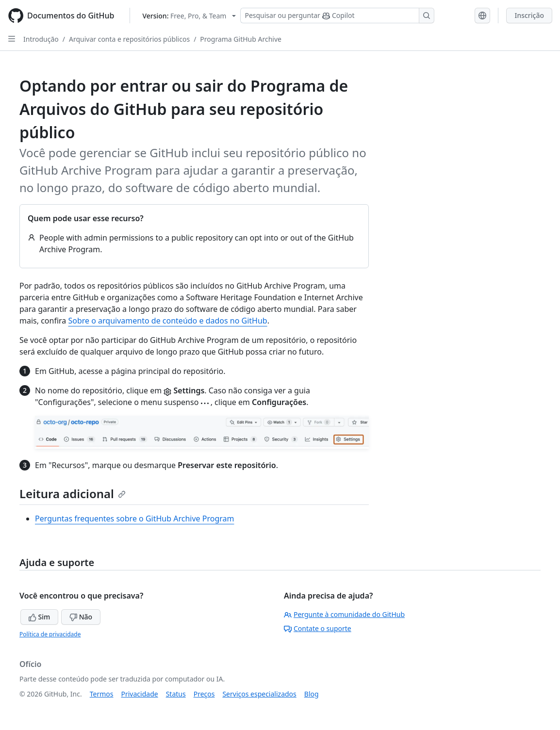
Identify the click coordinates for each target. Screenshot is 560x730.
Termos (102, 694)
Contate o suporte (318, 628)
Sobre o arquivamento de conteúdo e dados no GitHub (167, 321)
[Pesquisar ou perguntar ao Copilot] (337, 16)
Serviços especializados (259, 694)
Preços (204, 694)
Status (176, 694)
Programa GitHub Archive (241, 39)
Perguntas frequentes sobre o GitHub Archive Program (134, 519)
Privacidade (140, 694)
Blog (312, 694)
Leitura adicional (73, 494)
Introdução (41, 39)
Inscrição (529, 15)
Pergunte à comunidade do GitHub (344, 614)
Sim (39, 617)
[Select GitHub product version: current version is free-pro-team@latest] (189, 16)
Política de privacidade (50, 634)
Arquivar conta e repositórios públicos (129, 39)
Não (81, 617)
